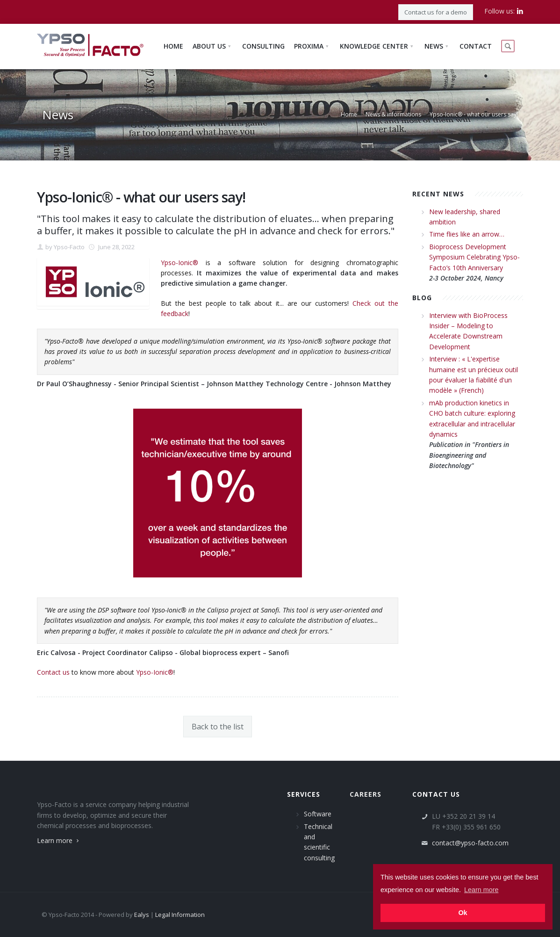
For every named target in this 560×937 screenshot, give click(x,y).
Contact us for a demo (436, 12)
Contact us (53, 672)
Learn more (59, 840)
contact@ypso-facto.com (470, 843)
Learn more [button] (481, 890)
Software (318, 814)
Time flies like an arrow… (467, 234)
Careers (366, 794)
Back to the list (218, 727)
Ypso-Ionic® (179, 263)
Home (349, 114)
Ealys (142, 915)
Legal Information (180, 915)
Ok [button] (463, 913)
